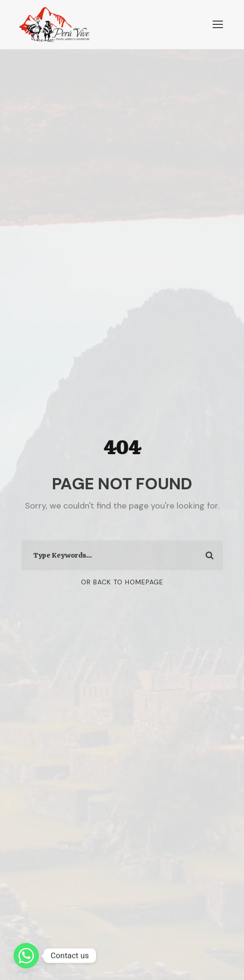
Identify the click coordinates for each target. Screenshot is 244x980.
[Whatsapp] (26, 956)
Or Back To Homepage (122, 582)
